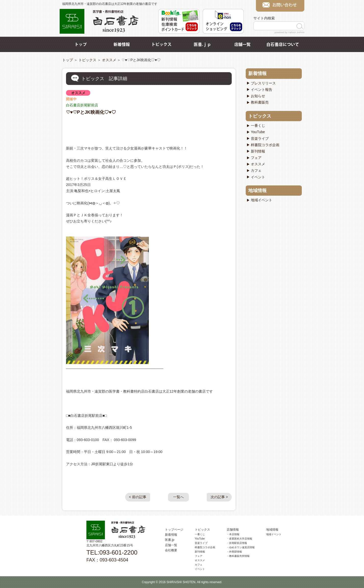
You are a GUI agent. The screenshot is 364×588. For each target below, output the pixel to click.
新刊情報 (258, 151)
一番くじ (258, 126)
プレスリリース (263, 83)
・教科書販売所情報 (238, 556)
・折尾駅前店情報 (237, 543)
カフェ (256, 170)
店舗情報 (233, 530)
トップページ (174, 530)
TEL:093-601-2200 (112, 552)
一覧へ (178, 497)
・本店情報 (233, 534)
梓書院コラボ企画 (265, 145)
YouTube (258, 132)
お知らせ (258, 96)
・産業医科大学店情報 (239, 539)
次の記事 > (219, 497)
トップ (81, 44)
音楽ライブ (260, 139)
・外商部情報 (234, 552)
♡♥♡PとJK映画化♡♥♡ (91, 112)
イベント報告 (262, 90)
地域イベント (262, 200)
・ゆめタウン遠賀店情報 (241, 547)
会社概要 (171, 550)
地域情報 (257, 191)
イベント (258, 177)
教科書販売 (260, 102)
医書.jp (202, 44)
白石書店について (283, 44)
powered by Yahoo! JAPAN (289, 32)
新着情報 (122, 44)
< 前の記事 (138, 497)
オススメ (109, 60)
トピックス (162, 44)
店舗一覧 (242, 44)
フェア (256, 158)
